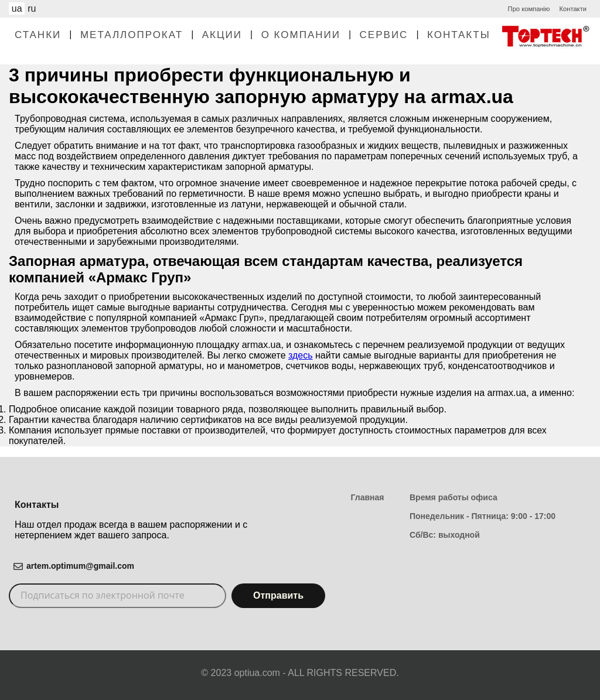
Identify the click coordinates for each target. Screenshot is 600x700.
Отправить (278, 595)
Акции (222, 35)
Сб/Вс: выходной (445, 535)
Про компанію (529, 9)
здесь (301, 355)
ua (17, 8)
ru (32, 8)
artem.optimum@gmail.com (80, 566)
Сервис (384, 35)
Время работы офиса (454, 497)
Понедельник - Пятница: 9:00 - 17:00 (483, 516)
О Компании (301, 35)
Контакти (573, 9)
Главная (368, 497)
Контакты (459, 35)
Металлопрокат (132, 35)
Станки (38, 35)
